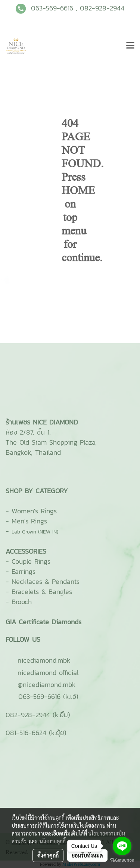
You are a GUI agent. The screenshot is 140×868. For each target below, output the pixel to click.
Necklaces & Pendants (46, 581)
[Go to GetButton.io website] (122, 860)
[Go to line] (122, 846)
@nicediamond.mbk (47, 685)
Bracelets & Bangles (42, 592)
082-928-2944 (102, 8)
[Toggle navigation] (130, 46)
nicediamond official (48, 673)
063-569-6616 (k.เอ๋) (48, 696)
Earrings (24, 571)
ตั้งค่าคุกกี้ (48, 855)
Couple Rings (31, 561)
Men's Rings (29, 521)
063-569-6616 (52, 8)
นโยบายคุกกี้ (53, 841)
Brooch (22, 602)
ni (44, 660)
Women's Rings (34, 511)
